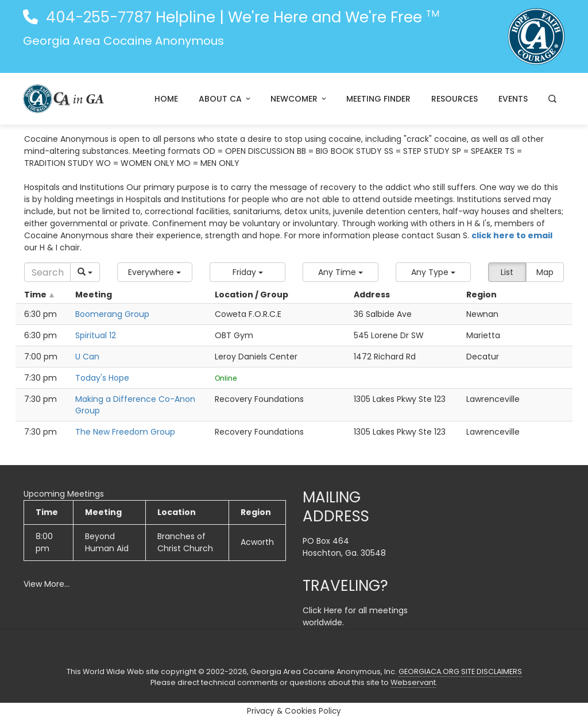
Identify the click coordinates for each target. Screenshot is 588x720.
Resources (454, 99)
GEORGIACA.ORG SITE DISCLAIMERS (460, 671)
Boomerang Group (112, 314)
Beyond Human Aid (107, 542)
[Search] (47, 272)
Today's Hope (102, 378)
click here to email (512, 235)
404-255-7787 (97, 17)
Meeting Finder (378, 99)
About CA (225, 99)
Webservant (413, 682)
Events (513, 99)
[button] (155, 272)
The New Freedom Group (125, 432)
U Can (87, 357)
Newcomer (299, 99)
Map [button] (545, 272)
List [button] (507, 272)
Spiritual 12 (96, 335)
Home (166, 99)
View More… (47, 584)
